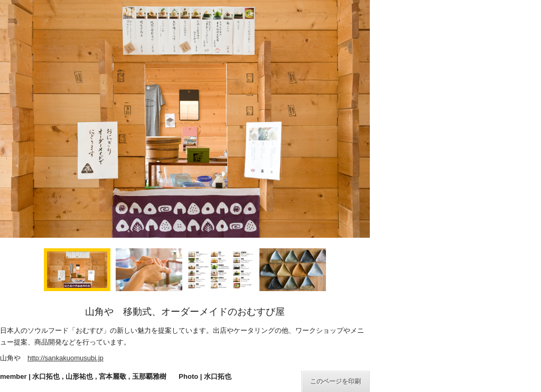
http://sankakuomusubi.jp (66, 358)
